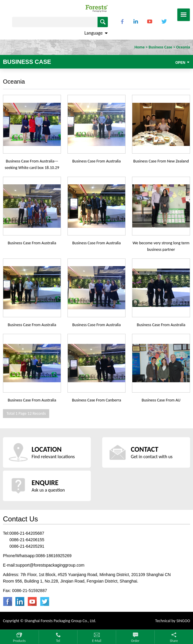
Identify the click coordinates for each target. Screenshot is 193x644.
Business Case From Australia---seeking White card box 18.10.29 (32, 164)
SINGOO (183, 621)
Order (135, 641)
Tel (58, 641)
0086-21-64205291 (27, 546)
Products (19, 641)
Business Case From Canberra (97, 400)
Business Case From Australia (97, 161)
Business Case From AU (161, 400)
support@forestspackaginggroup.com (50, 565)
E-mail (97, 641)
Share (174, 641)
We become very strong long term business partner (161, 246)
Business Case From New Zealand (161, 161)
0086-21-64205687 (27, 533)
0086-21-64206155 (27, 540)
